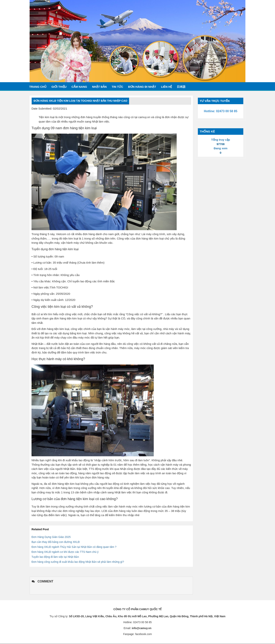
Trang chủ (38, 87)
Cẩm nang (79, 87)
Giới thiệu (59, 87)
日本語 (181, 87)
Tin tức (117, 87)
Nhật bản (99, 87)
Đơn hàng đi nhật (142, 87)
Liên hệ (166, 87)
